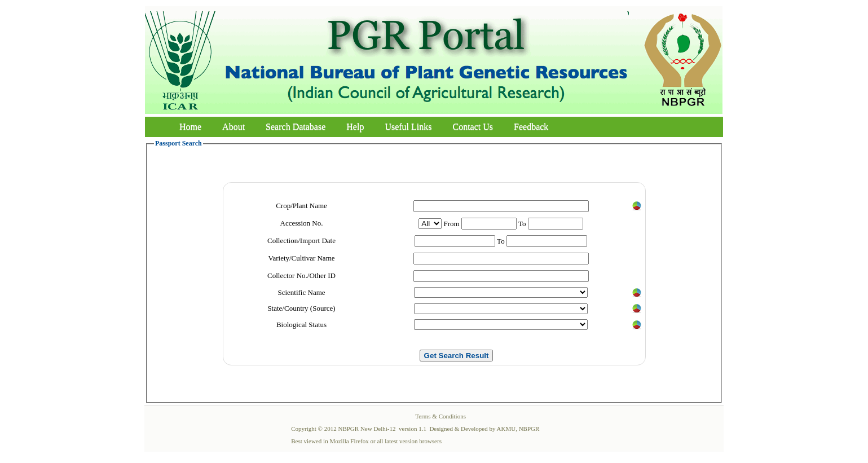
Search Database (296, 127)
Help (355, 127)
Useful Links (408, 127)
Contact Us (473, 127)
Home (190, 127)
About (233, 127)
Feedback (531, 127)
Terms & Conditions (440, 416)
